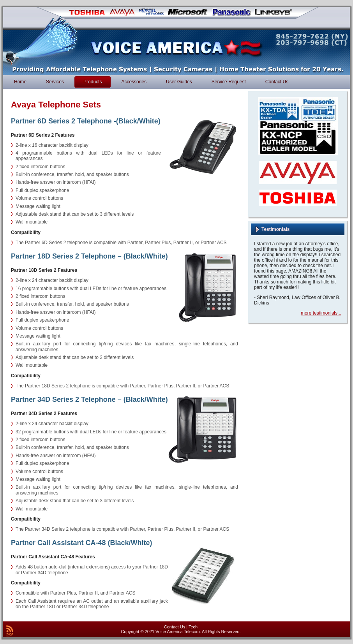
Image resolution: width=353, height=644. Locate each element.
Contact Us (175, 627)
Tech (193, 627)
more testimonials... (321, 313)
